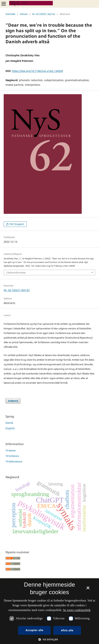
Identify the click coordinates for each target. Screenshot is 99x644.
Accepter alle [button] (34, 630)
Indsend (13, 401)
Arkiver (24, 14)
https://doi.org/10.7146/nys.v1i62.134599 (37, 71)
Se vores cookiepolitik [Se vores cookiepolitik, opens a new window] (77, 610)
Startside (10, 14)
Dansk (9, 423)
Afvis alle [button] (67, 630)
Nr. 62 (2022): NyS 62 (44, 14)
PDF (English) (16, 224)
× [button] (88, 589)
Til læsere (11, 450)
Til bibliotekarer (14, 461)
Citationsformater (16, 273)
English (10, 428)
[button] (49, 639)
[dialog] (49, 611)
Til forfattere (12, 456)
